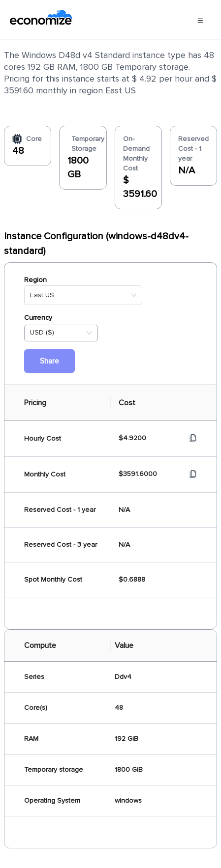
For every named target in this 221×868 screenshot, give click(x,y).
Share (49, 361)
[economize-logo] (41, 20)
